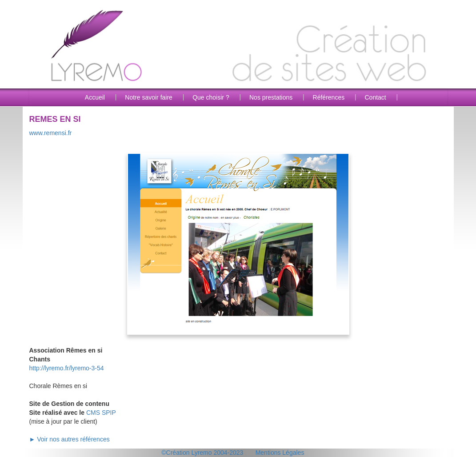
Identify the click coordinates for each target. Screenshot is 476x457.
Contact (375, 97)
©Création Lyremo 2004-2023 (202, 453)
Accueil (95, 97)
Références (329, 97)
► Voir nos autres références (70, 439)
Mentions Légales (280, 453)
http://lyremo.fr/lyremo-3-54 (67, 368)
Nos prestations (271, 97)
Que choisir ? (211, 97)
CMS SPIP (101, 413)
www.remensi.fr (51, 133)
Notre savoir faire (149, 97)
